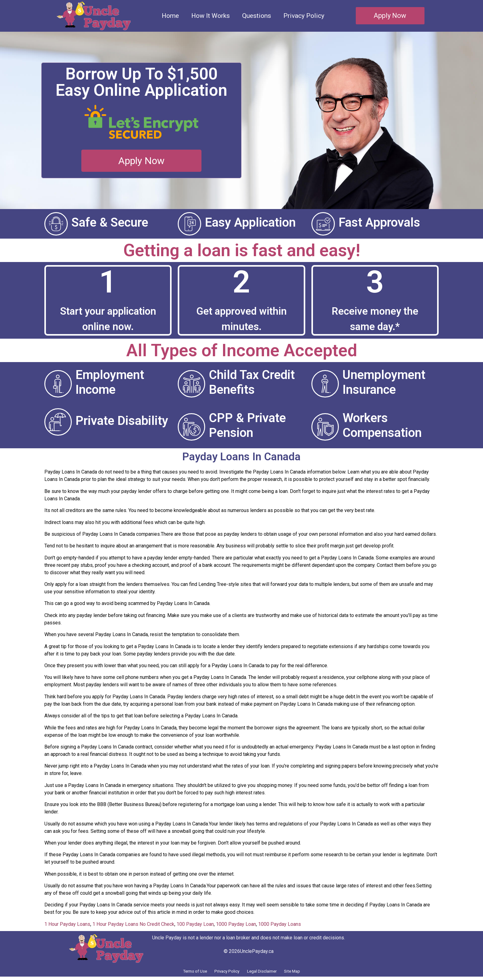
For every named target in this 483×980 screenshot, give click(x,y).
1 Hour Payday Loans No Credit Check (133, 924)
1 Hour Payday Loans (67, 924)
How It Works (211, 16)
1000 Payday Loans (280, 924)
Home (170, 16)
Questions (257, 16)
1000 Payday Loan (236, 924)
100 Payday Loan (195, 924)
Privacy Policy (304, 16)
